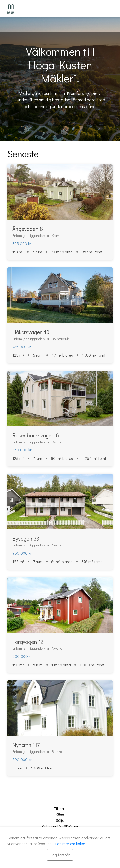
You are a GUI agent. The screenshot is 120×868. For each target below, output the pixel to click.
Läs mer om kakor (70, 844)
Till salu (60, 808)
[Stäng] (60, 855)
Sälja (60, 820)
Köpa (60, 814)
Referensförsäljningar (60, 826)
